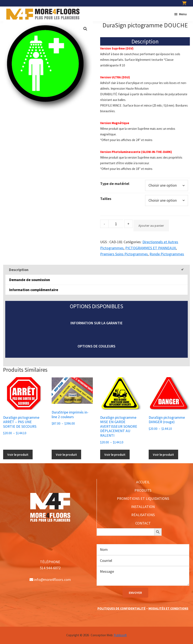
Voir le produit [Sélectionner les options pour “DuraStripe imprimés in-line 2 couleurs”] (66, 454)
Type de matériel (115, 184)
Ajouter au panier (151, 225)
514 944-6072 (50, 568)
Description (19, 270)
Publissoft (120, 635)
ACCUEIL (143, 482)
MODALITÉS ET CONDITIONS (168, 608)
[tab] (96, 270)
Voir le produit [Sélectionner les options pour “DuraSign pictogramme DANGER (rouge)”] (163, 454)
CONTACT (143, 523)
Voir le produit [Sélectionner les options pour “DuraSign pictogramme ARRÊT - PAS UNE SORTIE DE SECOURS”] (18, 454)
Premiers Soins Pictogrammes (124, 254)
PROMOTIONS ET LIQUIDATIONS (143, 498)
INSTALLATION (143, 507)
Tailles (106, 199)
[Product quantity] (116, 224)
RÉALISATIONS (143, 515)
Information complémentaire (34, 290)
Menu (183, 14)
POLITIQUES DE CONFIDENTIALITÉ (121, 608)
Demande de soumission (30, 280)
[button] (85, 29)
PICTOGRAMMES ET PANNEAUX (151, 248)
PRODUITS (143, 490)
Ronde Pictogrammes (167, 254)
